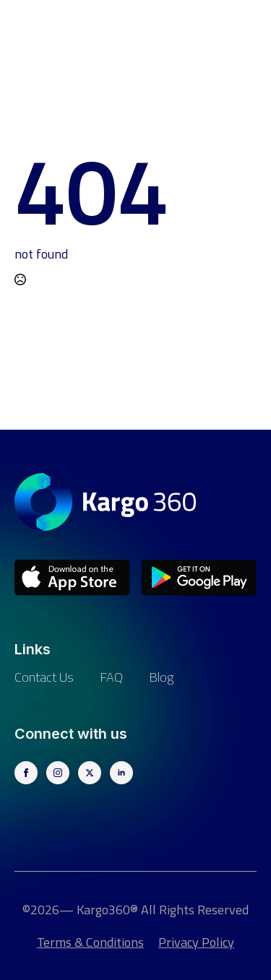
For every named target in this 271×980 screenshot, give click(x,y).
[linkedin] (121, 773)
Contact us (44, 677)
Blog (161, 677)
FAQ (111, 677)
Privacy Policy (196, 942)
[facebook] (26, 773)
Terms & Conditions (90, 942)
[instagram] (58, 773)
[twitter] (90, 773)
